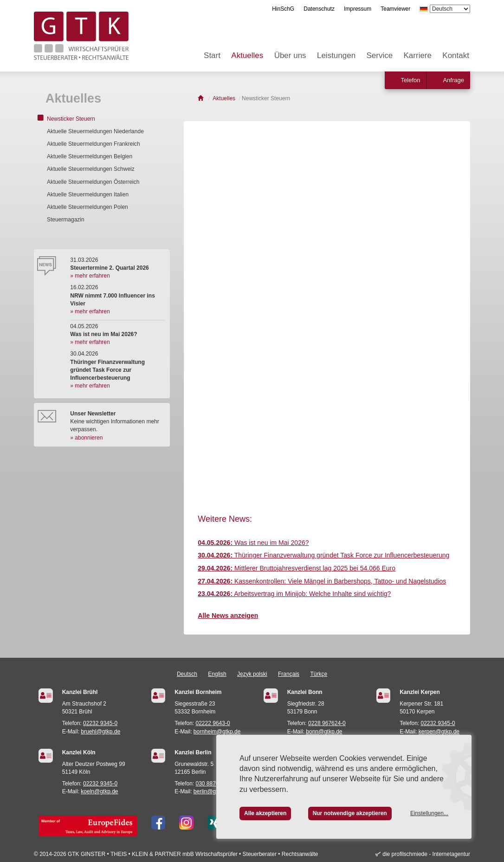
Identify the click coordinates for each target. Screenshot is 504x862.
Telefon (411, 80)
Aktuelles (247, 55)
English (217, 674)
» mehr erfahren (90, 276)
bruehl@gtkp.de (100, 732)
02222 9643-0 (213, 723)
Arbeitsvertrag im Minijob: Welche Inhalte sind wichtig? (294, 594)
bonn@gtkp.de (324, 732)
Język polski (252, 674)
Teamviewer (395, 9)
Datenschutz (319, 9)
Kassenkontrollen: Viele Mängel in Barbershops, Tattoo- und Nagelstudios (322, 581)
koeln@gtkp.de (99, 791)
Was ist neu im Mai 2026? (253, 543)
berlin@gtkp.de (212, 791)
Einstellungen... (429, 813)
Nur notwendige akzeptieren (350, 813)
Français (289, 674)
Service (379, 55)
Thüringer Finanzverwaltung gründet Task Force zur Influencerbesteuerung (323, 555)
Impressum (358, 9)
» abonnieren (86, 438)
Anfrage (453, 80)
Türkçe (319, 674)
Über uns (290, 55)
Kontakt (456, 55)
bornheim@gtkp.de (217, 732)
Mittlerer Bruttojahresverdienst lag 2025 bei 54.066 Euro (297, 568)
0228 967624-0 (327, 723)
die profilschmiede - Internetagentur (426, 854)
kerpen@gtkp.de (439, 732)
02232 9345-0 (100, 723)
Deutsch (187, 674)
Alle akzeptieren (265, 813)
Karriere (418, 55)
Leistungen (336, 55)
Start (212, 55)
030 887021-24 (215, 784)
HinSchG (283, 9)
